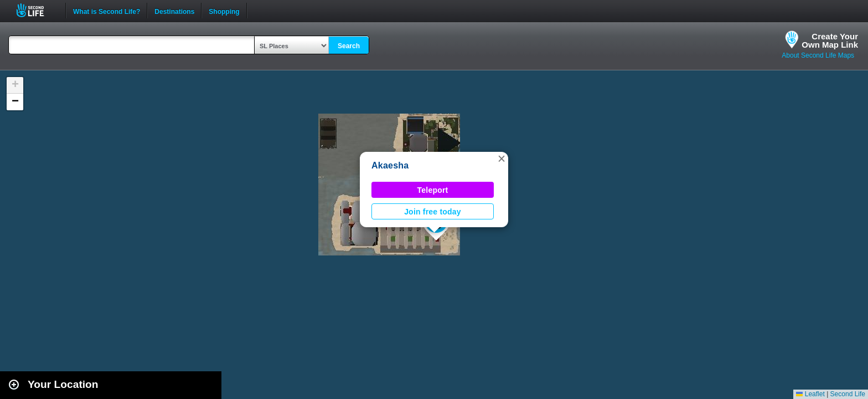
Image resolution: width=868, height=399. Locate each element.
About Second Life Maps (818, 55)
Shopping (224, 11)
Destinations (174, 11)
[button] (502, 158)
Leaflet (810, 394)
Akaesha (390, 165)
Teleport (433, 190)
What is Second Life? (107, 11)
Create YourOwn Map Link (830, 40)
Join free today (433, 212)
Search (349, 46)
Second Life (36, 10)
